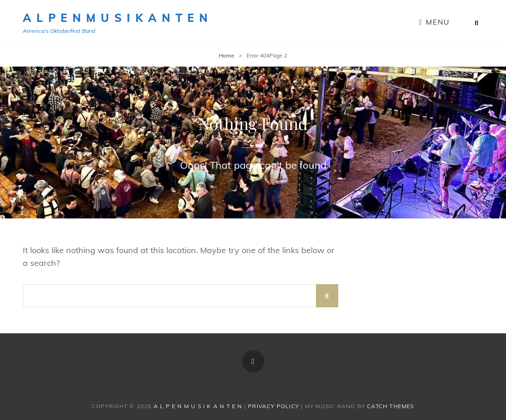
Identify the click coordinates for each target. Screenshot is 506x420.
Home (227, 55)
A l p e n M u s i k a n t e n (116, 18)
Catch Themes (390, 406)
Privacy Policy (274, 406)
